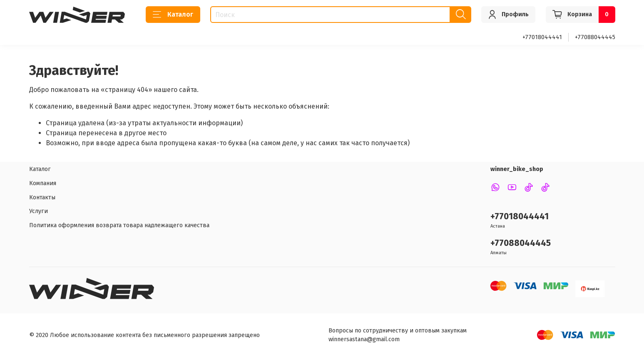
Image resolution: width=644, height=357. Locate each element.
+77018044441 (542, 37)
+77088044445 (595, 37)
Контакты (42, 197)
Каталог (173, 15)
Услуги (39, 211)
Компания (43, 183)
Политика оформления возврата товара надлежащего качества (119, 225)
